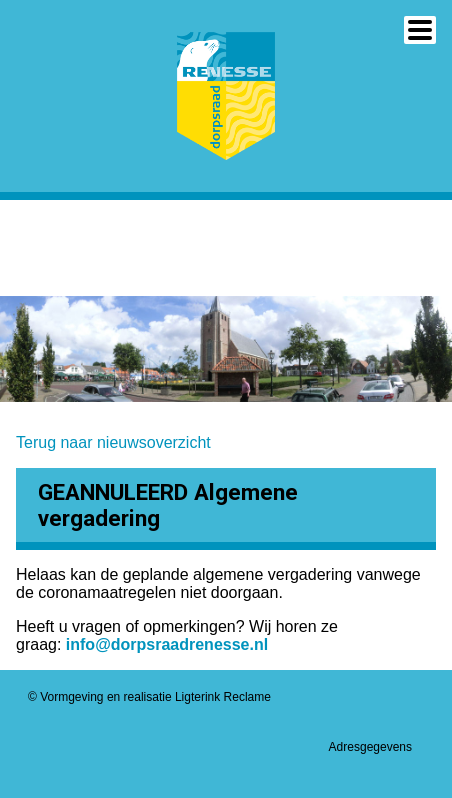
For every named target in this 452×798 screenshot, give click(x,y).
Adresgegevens (370, 747)
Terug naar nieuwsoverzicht (113, 442)
